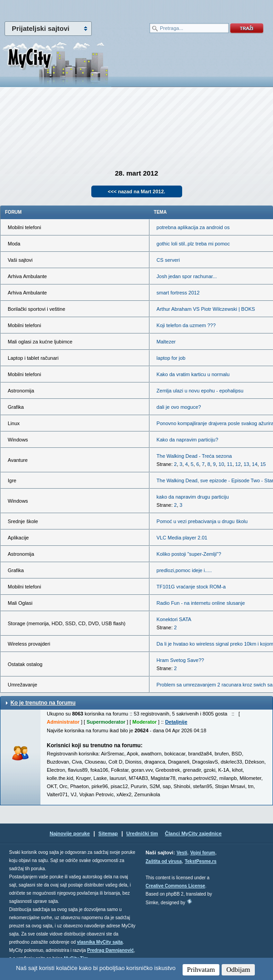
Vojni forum (203, 853)
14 (255, 464)
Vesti (182, 853)
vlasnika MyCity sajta (100, 942)
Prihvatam (201, 970)
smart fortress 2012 (178, 293)
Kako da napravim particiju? (188, 440)
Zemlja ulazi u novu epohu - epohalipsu (200, 391)
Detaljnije (176, 722)
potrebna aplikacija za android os (193, 227)
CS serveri (168, 260)
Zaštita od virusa (164, 861)
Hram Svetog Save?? (181, 660)
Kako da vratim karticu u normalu (193, 374)
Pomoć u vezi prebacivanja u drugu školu (202, 521)
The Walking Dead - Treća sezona (194, 456)
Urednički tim (142, 833)
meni (68, 9)
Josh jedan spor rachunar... (187, 276)
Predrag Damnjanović (111, 950)
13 (246, 464)
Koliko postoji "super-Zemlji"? (189, 554)
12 (238, 464)
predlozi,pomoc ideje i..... (184, 570)
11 (229, 464)
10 (221, 464)
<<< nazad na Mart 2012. (136, 191)
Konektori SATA (174, 619)
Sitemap (108, 833)
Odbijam (238, 970)
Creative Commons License (176, 886)
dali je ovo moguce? (179, 407)
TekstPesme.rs (201, 861)
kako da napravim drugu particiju (193, 497)
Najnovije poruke (70, 833)
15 (263, 464)
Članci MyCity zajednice (193, 833)
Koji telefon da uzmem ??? (186, 325)
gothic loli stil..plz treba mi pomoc (193, 244)
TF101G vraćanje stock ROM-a (191, 587)
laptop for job (171, 358)
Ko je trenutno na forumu (43, 703)
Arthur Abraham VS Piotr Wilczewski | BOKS (206, 309)
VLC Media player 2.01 (182, 538)
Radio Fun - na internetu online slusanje (201, 603)
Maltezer (166, 342)
